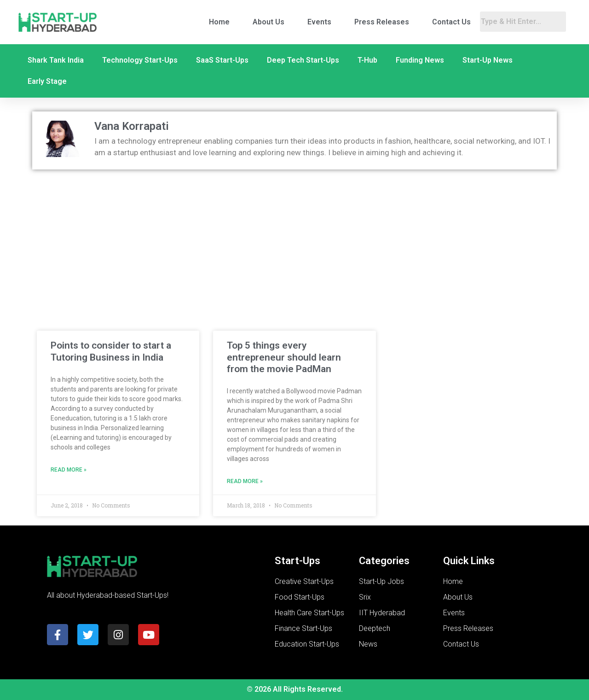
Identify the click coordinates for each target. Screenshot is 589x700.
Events (319, 22)
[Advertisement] (294, 243)
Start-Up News (488, 60)
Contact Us (451, 22)
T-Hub (367, 60)
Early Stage (47, 81)
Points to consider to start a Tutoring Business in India (111, 351)
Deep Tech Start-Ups (303, 60)
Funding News (420, 60)
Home (219, 22)
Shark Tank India (56, 60)
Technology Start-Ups (140, 60)
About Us (269, 22)
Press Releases (382, 22)
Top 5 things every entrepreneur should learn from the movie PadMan (284, 357)
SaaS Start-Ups (222, 60)
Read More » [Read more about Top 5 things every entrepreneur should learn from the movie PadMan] (245, 481)
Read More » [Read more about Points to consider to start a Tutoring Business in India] (69, 470)
